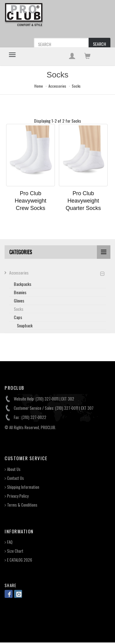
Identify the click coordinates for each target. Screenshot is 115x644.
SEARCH (100, 44)
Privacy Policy (17, 496)
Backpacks (23, 284)
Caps (18, 317)
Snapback (25, 325)
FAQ (9, 542)
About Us (13, 469)
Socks (76, 86)
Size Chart (14, 551)
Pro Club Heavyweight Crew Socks (31, 201)
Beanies (20, 292)
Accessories (57, 86)
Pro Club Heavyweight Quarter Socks (83, 201)
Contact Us (14, 478)
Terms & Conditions (21, 505)
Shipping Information (22, 487)
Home (39, 86)
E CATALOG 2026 (18, 560)
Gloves (19, 300)
